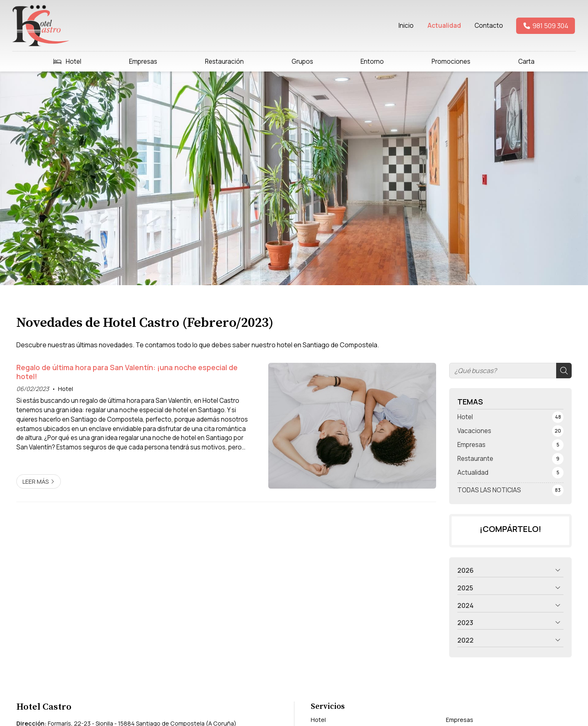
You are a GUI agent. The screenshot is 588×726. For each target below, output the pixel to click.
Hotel (66, 389)
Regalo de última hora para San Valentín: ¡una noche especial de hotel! (127, 372)
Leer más (36, 481)
